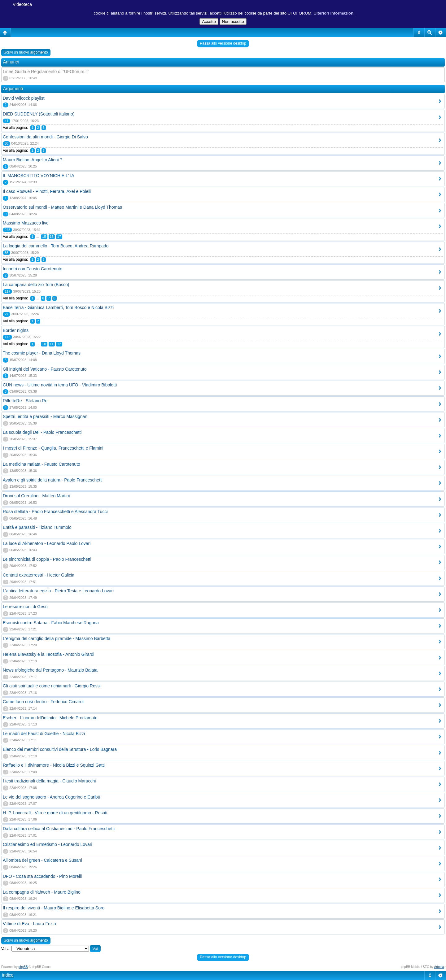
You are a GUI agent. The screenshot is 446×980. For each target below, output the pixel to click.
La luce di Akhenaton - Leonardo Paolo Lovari (47, 543)
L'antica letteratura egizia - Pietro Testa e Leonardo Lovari (58, 591)
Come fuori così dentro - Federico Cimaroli (44, 702)
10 (44, 344)
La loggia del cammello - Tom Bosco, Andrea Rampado (56, 246)
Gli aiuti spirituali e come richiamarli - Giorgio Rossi (52, 686)
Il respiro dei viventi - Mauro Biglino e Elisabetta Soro (54, 908)
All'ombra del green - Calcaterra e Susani (42, 860)
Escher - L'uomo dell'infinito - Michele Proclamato (50, 718)
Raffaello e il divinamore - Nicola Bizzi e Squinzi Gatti (54, 765)
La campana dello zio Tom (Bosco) (36, 285)
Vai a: (6, 949)
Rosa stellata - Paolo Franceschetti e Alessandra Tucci (55, 512)
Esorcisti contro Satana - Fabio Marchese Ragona (51, 623)
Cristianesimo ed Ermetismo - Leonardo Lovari (48, 844)
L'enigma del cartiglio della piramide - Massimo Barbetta (57, 638)
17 (59, 237)
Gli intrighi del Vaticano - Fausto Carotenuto (45, 369)
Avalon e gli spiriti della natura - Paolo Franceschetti (53, 480)
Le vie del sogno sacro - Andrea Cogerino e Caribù (51, 797)
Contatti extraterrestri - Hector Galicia (39, 575)
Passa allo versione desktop (223, 43)
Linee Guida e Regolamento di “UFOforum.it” (46, 72)
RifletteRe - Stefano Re (25, 401)
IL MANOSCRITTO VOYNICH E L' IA (39, 176)
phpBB (23, 967)
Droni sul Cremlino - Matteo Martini (36, 496)
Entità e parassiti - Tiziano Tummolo (37, 527)
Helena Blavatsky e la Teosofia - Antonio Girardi (48, 654)
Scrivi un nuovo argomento (26, 52)
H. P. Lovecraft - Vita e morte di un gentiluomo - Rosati (55, 813)
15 (44, 237)
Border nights (16, 330)
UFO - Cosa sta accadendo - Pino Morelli (42, 876)
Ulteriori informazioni (334, 13)
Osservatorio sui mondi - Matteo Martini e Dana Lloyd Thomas (62, 207)
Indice (8, 975)
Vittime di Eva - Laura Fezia (29, 924)
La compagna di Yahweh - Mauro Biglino (42, 892)
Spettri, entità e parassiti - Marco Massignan (45, 416)
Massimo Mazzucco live (26, 223)
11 (52, 344)
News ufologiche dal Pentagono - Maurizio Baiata (50, 670)
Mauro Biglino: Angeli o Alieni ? (33, 160)
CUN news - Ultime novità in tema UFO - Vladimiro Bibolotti (60, 385)
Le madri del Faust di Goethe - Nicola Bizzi (44, 734)
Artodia (439, 967)
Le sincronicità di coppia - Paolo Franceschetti (47, 559)
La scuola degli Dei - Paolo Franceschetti (42, 432)
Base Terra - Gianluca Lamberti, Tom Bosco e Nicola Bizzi (58, 307)
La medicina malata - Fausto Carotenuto (42, 464)
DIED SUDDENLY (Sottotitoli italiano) (39, 114)
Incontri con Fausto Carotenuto (33, 269)
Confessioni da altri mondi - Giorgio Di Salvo (45, 137)
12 (59, 344)
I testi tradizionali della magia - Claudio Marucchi (49, 781)
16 (52, 237)
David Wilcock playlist (24, 98)
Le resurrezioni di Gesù (25, 607)
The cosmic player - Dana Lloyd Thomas (42, 353)
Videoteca (22, 4)
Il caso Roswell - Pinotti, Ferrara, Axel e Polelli (47, 191)
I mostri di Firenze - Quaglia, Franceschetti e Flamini (53, 448)
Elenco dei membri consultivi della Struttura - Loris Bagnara (60, 749)
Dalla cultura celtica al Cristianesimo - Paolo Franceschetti (59, 829)
